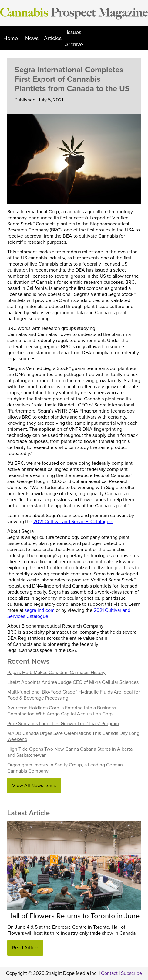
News (32, 38)
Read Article (25, 948)
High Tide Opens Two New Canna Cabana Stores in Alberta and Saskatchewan (70, 752)
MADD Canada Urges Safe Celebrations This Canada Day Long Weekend (73, 736)
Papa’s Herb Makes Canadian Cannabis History (56, 673)
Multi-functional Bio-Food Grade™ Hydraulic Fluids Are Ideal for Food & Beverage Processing (74, 695)
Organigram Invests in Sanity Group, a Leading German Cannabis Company (65, 768)
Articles (53, 38)
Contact (110, 973)
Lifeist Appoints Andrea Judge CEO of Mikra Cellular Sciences (73, 682)
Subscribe (131, 973)
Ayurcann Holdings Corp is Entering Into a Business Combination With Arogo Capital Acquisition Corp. (62, 711)
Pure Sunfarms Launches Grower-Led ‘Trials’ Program (63, 724)
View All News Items (34, 786)
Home (11, 38)
